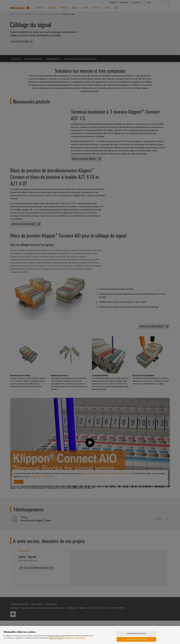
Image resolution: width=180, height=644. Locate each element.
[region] (90, 635)
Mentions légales (56, 638)
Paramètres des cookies (136, 633)
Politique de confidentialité (75, 638)
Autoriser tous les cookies (136, 639)
